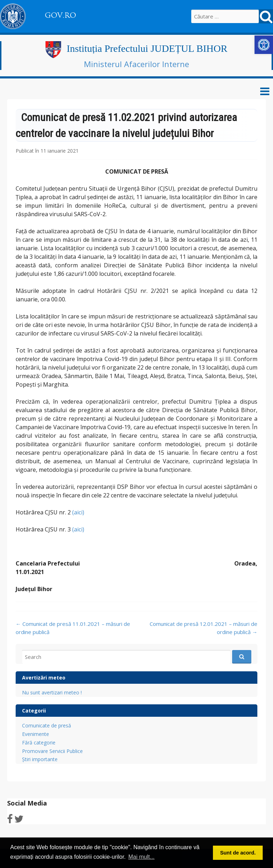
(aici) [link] (78, 512)
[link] (264, 45)
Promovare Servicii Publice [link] (52, 751)
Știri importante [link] (40, 759)
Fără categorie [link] (39, 743)
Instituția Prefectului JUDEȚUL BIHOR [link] (147, 48)
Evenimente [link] (36, 734)
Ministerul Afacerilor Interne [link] (136, 64)
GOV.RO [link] (60, 15)
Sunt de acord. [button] (238, 853)
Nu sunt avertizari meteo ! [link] (52, 692)
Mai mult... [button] (141, 857)
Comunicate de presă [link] (47, 725)
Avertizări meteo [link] (44, 678)
